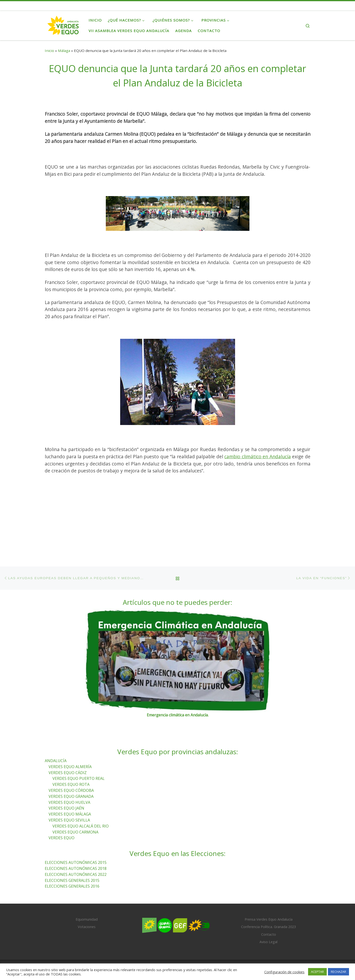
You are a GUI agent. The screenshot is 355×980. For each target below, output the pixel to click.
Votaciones (87, 898)
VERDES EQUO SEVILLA (69, 791)
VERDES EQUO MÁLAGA (70, 786)
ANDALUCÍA (56, 732)
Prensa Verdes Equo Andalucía (269, 891)
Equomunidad (87, 891)
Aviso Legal (268, 913)
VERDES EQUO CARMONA (75, 803)
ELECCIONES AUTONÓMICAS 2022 (76, 846)
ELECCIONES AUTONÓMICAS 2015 (76, 834)
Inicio (49, 51)
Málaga (64, 51)
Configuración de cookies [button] (284, 972)
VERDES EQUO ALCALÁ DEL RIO (81, 797)
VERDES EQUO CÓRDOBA (71, 762)
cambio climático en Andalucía (257, 456)
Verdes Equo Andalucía (78, 939)
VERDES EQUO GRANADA (71, 768)
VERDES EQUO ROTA (71, 756)
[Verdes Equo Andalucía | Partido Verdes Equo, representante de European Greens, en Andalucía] (63, 24)
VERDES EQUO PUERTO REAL (79, 750)
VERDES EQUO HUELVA (69, 774)
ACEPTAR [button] (317, 972)
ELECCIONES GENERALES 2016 (72, 858)
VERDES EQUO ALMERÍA (70, 738)
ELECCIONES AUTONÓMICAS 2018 (76, 840)
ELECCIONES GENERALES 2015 (72, 852)
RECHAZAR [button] (338, 972)
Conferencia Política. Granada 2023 (268, 898)
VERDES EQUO (62, 809)
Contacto (269, 906)
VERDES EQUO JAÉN (66, 780)
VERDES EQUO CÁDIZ (68, 744)
